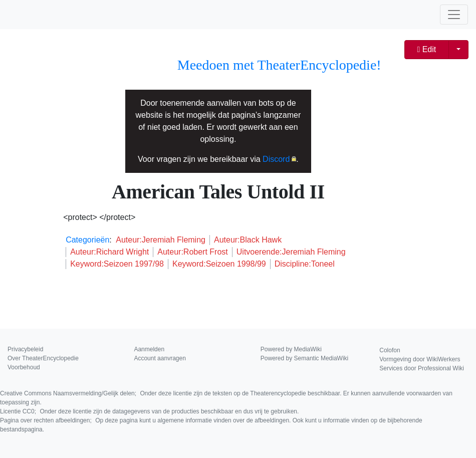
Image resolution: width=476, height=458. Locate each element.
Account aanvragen (160, 358)
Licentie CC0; (149, 411)
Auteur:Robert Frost (193, 252)
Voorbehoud (24, 367)
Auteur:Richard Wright (109, 252)
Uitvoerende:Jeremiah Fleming (291, 252)
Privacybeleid (25, 349)
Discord (276, 159)
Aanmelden (149, 349)
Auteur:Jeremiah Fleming (161, 240)
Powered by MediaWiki (291, 349)
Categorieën (87, 240)
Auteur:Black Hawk (248, 240)
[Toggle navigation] (454, 15)
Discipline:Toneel (305, 264)
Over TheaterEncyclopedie (43, 358)
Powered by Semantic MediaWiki (304, 358)
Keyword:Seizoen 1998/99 (219, 264)
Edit (426, 49)
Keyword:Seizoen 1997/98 (117, 264)
